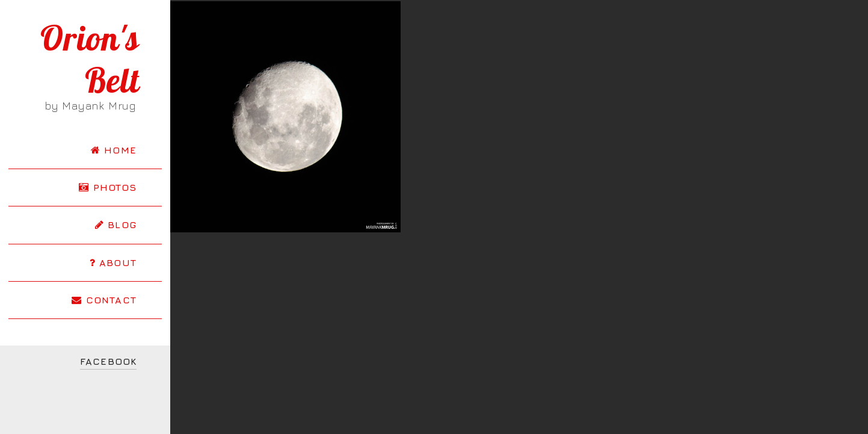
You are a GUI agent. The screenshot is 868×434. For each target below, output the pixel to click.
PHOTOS (108, 187)
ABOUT (113, 262)
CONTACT (104, 300)
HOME (114, 150)
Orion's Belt (90, 59)
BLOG (116, 225)
